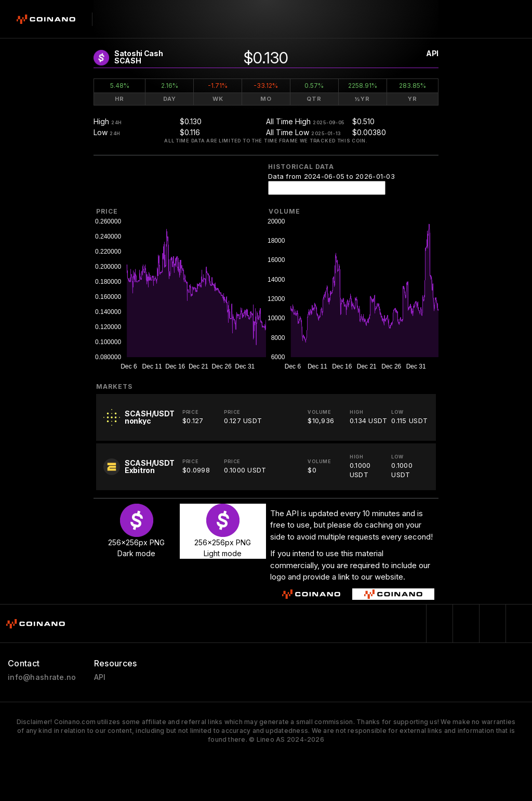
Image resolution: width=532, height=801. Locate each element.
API (432, 53)
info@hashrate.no (42, 677)
